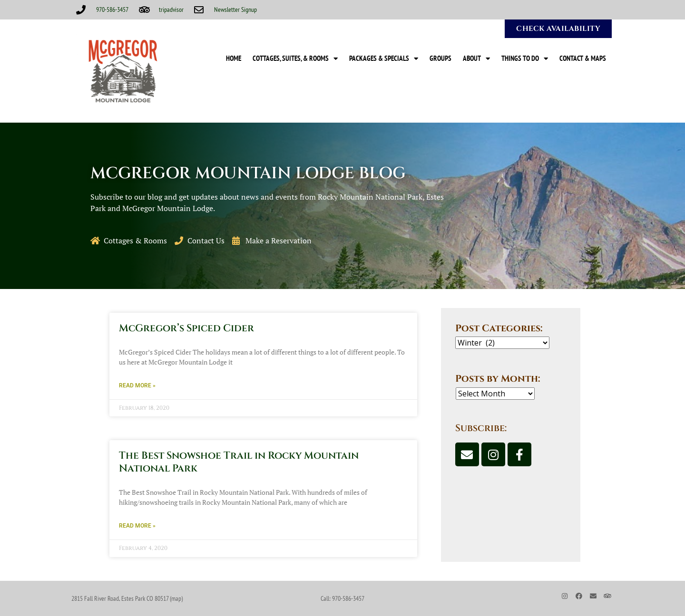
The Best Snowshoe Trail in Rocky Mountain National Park (239, 462)
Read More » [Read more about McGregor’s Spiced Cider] (137, 385)
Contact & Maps (583, 58)
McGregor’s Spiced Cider (186, 328)
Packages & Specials (384, 59)
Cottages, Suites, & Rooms (295, 59)
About (476, 59)
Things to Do (525, 59)
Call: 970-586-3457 (342, 598)
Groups (440, 58)
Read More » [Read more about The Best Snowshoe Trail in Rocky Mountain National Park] (137, 526)
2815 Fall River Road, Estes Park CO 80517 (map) (127, 598)
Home (234, 58)
